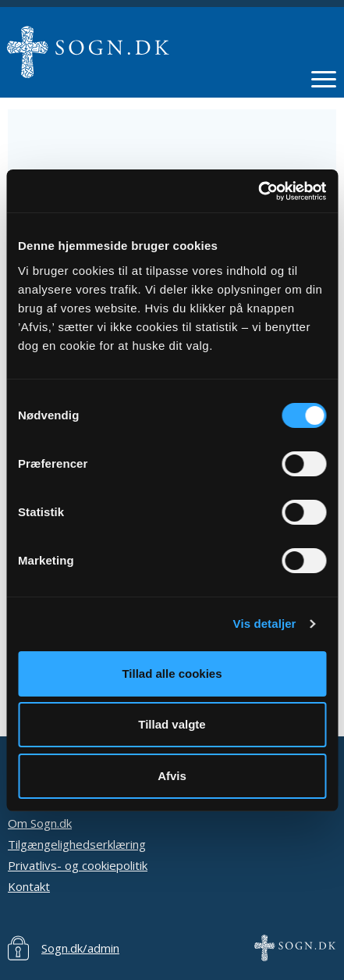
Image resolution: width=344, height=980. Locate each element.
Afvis (172, 776)
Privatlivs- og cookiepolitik (78, 865)
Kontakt (29, 886)
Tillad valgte (172, 724)
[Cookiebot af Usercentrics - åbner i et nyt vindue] (258, 191)
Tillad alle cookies (172, 674)
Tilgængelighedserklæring (77, 844)
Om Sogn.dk (40, 823)
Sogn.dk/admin (80, 948)
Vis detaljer (265, 624)
